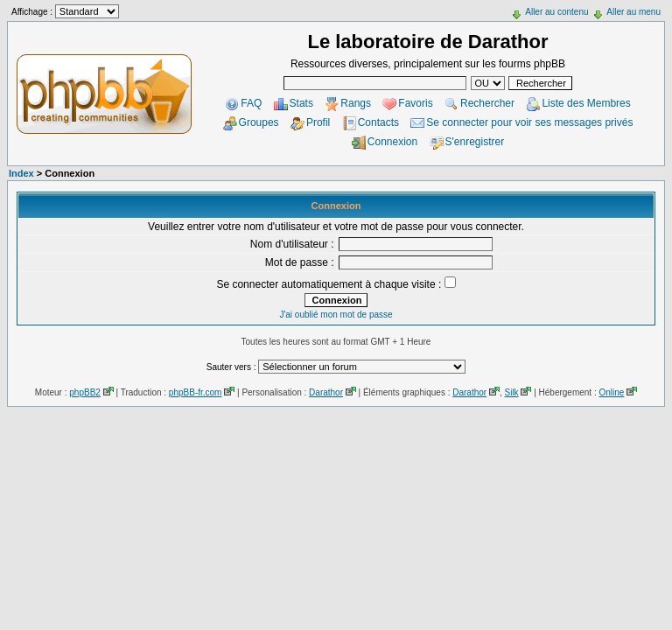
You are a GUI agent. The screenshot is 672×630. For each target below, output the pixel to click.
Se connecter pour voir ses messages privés (529, 122)
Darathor (326, 392)
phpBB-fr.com (196, 392)
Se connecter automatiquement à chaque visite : (336, 284)
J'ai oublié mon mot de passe (336, 315)
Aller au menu (633, 12)
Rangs (356, 103)
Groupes (259, 122)
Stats (301, 103)
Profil (318, 122)
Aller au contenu (556, 12)
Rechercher (487, 103)
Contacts (378, 122)
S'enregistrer (475, 142)
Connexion (392, 142)
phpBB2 (85, 392)
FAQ (251, 103)
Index (21, 173)
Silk (511, 392)
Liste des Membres (586, 103)
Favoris (415, 103)
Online (611, 392)
